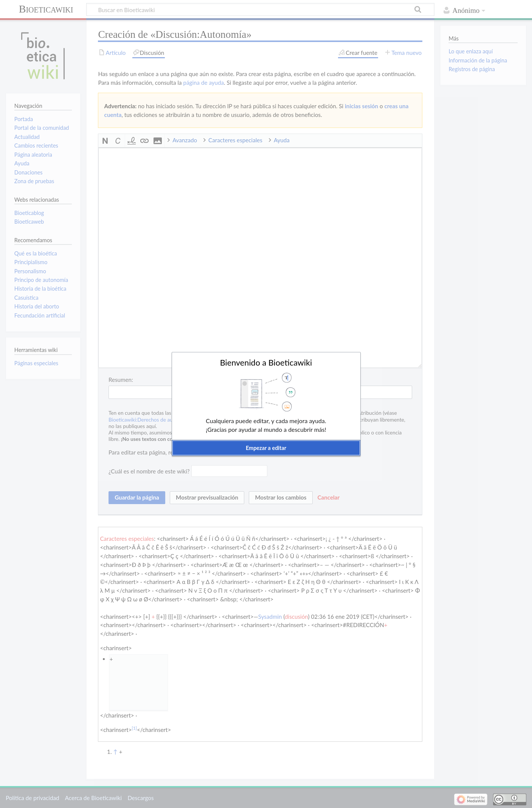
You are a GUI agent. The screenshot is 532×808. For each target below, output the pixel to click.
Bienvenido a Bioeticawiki (266, 363)
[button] (266, 448)
